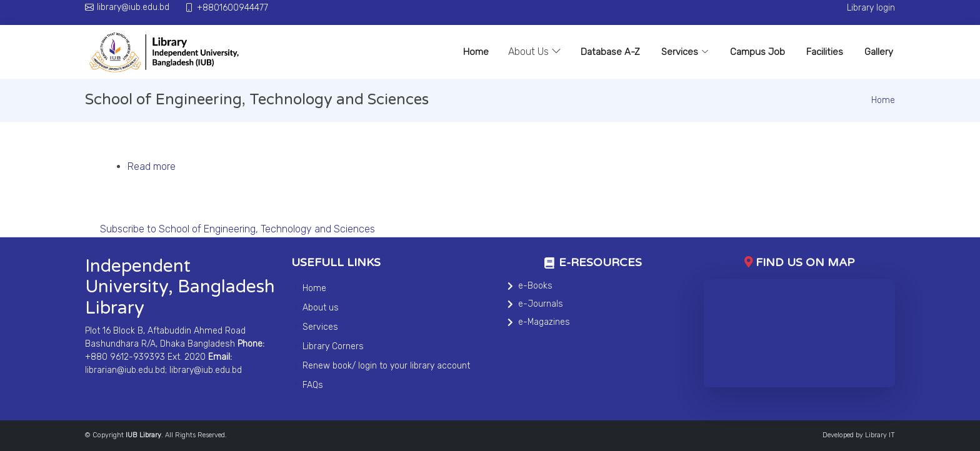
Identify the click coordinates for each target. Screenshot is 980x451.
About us (321, 308)
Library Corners (333, 346)
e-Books (535, 286)
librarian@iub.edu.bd (125, 370)
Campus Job (757, 52)
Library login (871, 8)
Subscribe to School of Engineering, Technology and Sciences (237, 229)
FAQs (313, 385)
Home (476, 52)
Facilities (825, 52)
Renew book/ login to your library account (386, 366)
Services (685, 52)
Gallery (879, 52)
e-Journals (541, 304)
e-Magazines (544, 322)
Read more (152, 166)
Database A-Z (610, 52)
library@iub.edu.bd (206, 370)
